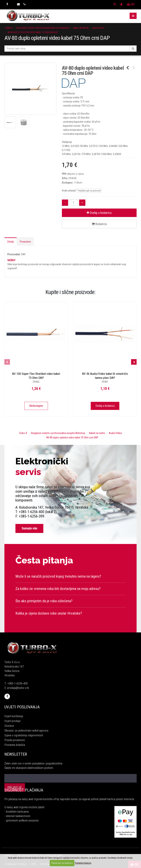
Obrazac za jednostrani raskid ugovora (26, 731)
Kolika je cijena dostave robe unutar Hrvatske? (49, 613)
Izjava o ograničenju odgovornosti (24, 735)
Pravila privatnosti (15, 740)
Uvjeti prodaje (12, 721)
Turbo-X (9, 28)
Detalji (11, 242)
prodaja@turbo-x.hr (18, 688)
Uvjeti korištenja (14, 716)
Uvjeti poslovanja (22, 707)
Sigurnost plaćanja (24, 790)
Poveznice (25, 242)
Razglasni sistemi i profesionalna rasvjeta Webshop (43, 28)
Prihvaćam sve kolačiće (62, 863)
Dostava (9, 726)
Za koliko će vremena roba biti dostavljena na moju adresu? (58, 589)
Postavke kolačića (15, 745)
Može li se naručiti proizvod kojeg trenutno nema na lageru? (58, 576)
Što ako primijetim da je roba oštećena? (44, 601)
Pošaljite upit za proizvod (89, 191)
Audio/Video (98, 28)
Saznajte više (29, 528)
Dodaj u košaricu (99, 213)
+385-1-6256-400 (18, 683)
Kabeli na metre (81, 28)
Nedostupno (36, 406)
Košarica (99, 224)
